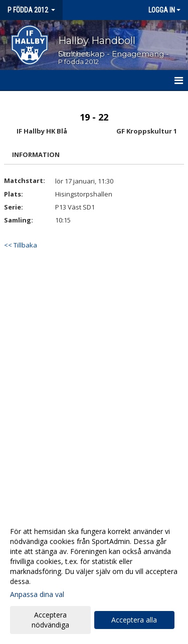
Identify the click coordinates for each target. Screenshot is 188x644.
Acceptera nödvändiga (50, 620)
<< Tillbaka (21, 245)
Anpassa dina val (37, 594)
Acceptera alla (134, 620)
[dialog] (94, 578)
